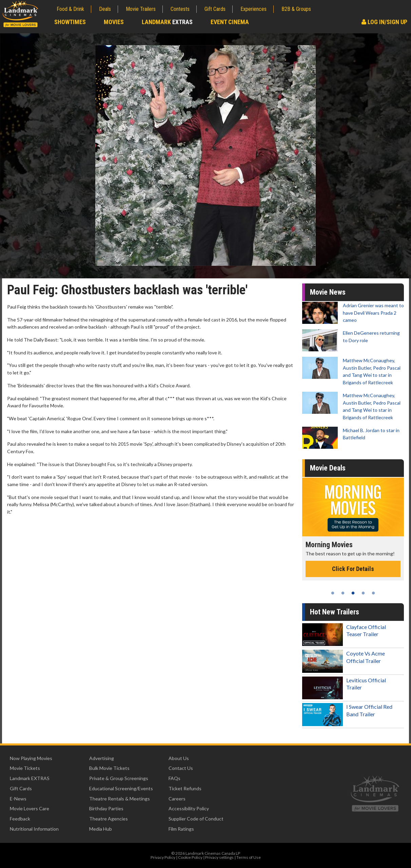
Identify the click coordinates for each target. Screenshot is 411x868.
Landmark (167, 22)
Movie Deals (328, 468)
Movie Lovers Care (30, 808)
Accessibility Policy (189, 808)
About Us (179, 758)
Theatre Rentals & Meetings (120, 799)
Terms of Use (249, 857)
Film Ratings (181, 829)
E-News (18, 799)
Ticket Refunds (185, 788)
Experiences (253, 9)
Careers (177, 799)
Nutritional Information (34, 829)
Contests (180, 9)
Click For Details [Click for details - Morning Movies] (353, 569)
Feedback (20, 819)
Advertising (102, 758)
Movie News (328, 292)
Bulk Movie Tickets (109, 768)
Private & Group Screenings (119, 778)
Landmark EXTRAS (30, 778)
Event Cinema (230, 22)
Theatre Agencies (109, 819)
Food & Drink (70, 9)
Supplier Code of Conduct (196, 819)
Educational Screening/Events (121, 788)
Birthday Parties (106, 808)
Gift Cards (215, 9)
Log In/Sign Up (384, 22)
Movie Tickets (25, 768)
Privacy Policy (163, 857)
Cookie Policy (190, 857)
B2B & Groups (296, 9)
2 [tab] (343, 593)
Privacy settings (219, 857)
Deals (105, 9)
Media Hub (101, 829)
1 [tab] (333, 593)
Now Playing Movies (31, 758)
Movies (114, 22)
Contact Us (181, 768)
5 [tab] (373, 593)
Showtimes (70, 22)
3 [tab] (353, 593)
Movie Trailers (141, 9)
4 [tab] (363, 593)
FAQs (174, 778)
